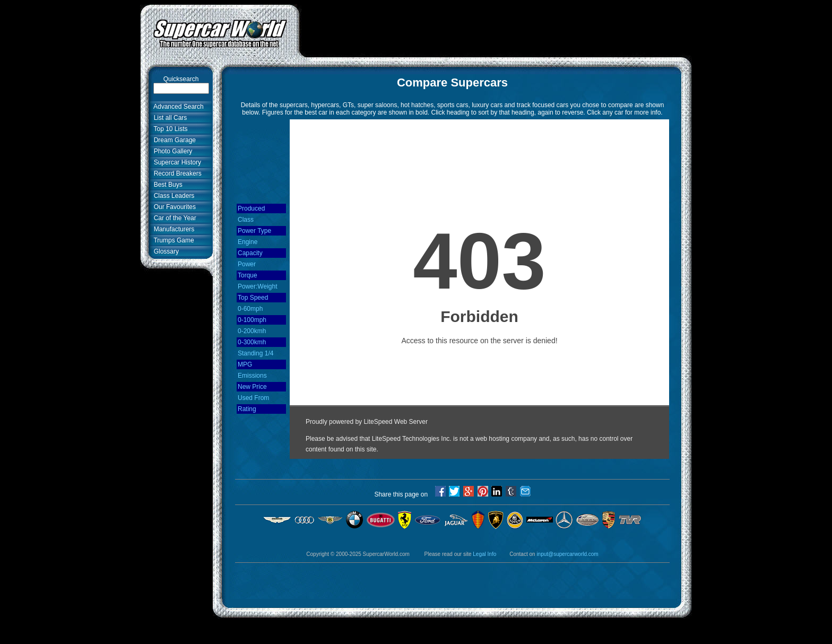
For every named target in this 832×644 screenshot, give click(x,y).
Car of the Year (173, 218)
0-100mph (252, 320)
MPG (245, 364)
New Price (252, 387)
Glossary (164, 251)
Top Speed (253, 298)
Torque (248, 275)
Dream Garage (173, 140)
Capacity (250, 253)
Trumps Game (172, 240)
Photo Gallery (171, 151)
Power (247, 264)
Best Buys (166, 185)
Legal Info (484, 554)
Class (246, 220)
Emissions (252, 376)
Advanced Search (177, 107)
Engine (248, 242)
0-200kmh (252, 331)
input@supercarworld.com (567, 554)
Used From (253, 398)
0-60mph (250, 309)
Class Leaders (172, 196)
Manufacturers (172, 229)
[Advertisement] (496, 28)
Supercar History (176, 162)
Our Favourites (173, 207)
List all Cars (168, 118)
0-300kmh (252, 342)
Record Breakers (176, 173)
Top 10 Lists (169, 129)
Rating (247, 409)
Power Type (254, 231)
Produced (251, 208)
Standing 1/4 (255, 353)
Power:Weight (257, 286)
